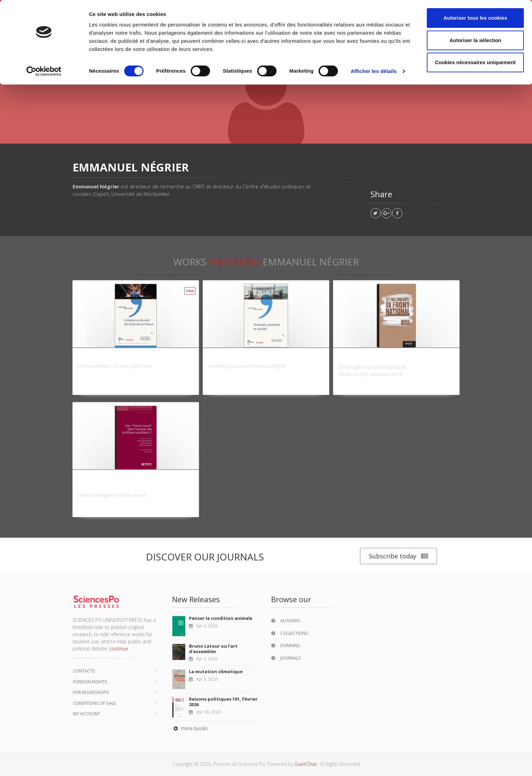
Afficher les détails (374, 71)
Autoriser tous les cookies (475, 18)
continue (119, 649)
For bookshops (91, 692)
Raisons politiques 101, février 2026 (223, 702)
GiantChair (306, 764)
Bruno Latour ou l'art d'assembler (213, 649)
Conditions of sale (94, 703)
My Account (87, 714)
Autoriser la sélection (476, 40)
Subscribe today (398, 556)
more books (190, 728)
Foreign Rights (90, 682)
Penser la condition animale (221, 618)
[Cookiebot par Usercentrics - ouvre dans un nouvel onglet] (44, 71)
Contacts (84, 671)
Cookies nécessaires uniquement (475, 62)
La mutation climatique (216, 671)
